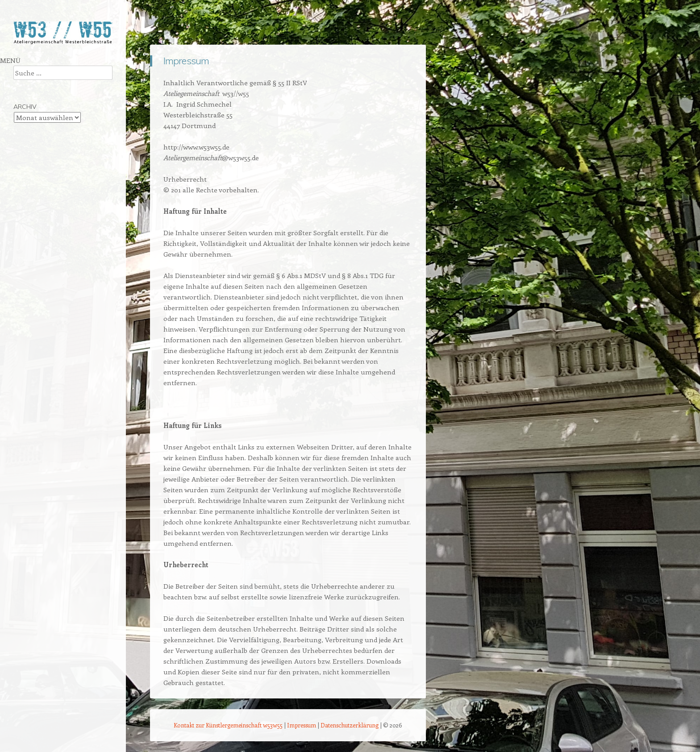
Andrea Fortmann (40, 95)
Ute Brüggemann (38, 159)
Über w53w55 (34, 79)
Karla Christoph (36, 175)
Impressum (30, 223)
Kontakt (24, 207)
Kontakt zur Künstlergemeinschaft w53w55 (228, 725)
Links (21, 191)
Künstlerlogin (32, 239)
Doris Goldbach (36, 127)
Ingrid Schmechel (38, 143)
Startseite (27, 62)
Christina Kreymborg (43, 111)
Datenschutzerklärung (350, 725)
